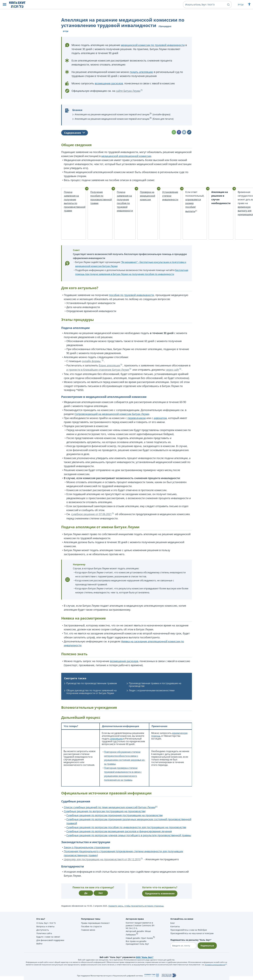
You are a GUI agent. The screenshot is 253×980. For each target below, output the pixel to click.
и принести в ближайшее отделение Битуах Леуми (98, 373)
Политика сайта (44, 937)
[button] (5, 5)
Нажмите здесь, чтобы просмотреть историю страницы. (136, 910)
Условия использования (215, 968)
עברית (241, 5)
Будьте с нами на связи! (48, 941)
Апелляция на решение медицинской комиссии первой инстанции (112, 114)
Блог (173, 927)
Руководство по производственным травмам (92, 687)
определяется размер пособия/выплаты (187, 205)
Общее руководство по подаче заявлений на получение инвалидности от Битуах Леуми (91, 696)
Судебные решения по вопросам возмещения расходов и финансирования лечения (119, 835)
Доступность (43, 934)
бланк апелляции (109, 369)
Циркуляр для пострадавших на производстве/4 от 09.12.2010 (102, 863)
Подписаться (207, 949)
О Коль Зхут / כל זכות (46, 927)
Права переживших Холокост (95, 927)
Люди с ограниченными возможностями (152, 694)
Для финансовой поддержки (50, 944)
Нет (101, 897)
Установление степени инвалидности (164, 196)
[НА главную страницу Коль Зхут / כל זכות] (19, 5)
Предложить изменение (160, 897)
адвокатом (160, 422)
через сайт (172, 373)
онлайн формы (92, 365)
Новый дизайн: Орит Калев (139, 942)
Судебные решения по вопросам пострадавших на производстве (105, 815)
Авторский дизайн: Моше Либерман (138, 937)
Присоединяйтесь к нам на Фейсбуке (189, 934)
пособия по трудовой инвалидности (131, 299)
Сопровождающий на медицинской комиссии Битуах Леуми (112, 418)
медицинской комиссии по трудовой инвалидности (153, 45)
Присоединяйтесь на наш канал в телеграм (192, 937)
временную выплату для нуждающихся (233, 211)
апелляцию (116, 742)
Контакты (175, 930)
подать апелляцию (141, 72)
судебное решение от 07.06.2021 (91, 518)
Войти (39, 947)
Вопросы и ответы (45, 930)
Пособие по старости (91, 930)
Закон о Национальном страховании (87, 851)
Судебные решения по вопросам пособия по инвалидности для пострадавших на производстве (126, 831)
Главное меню (88, 934)
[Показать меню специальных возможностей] (249, 5)
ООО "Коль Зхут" (145, 961)
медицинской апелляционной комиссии (126, 156)
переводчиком (137, 422)
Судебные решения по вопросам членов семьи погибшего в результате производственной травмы (129, 839)
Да (86, 897)
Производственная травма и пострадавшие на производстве (155, 688)
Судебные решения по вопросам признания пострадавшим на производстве (115, 819)
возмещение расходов (109, 83)
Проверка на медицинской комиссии (141, 196)
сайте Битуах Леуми (128, 91)
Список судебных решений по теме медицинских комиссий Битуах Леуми (110, 811)
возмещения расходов (124, 665)
